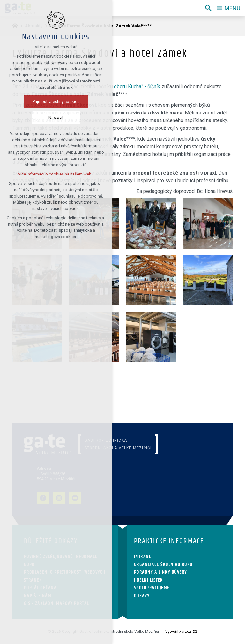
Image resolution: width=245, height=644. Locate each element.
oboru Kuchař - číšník (137, 86)
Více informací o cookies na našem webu (56, 174)
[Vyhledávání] (208, 8)
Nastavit (56, 117)
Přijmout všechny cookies (56, 101)
